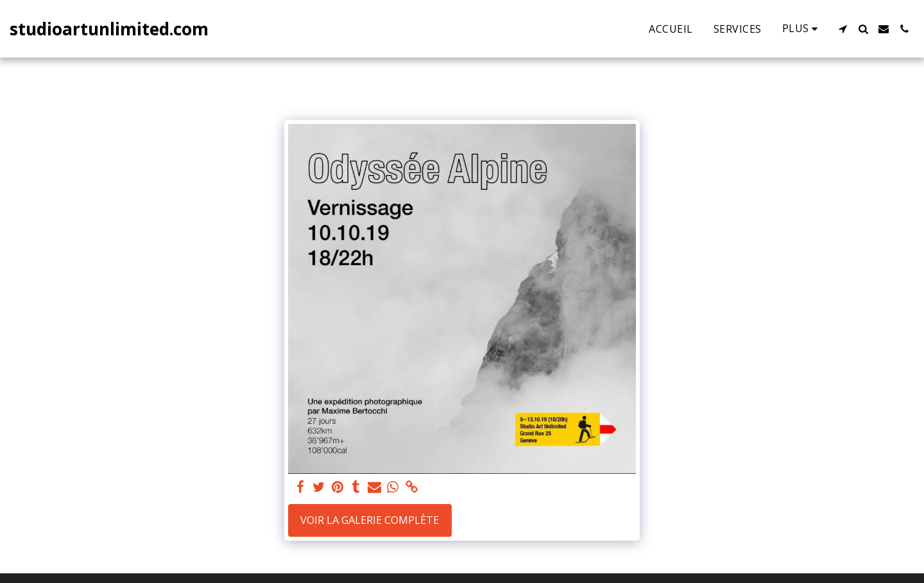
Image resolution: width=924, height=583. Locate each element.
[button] (843, 29)
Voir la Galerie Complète (370, 520)
